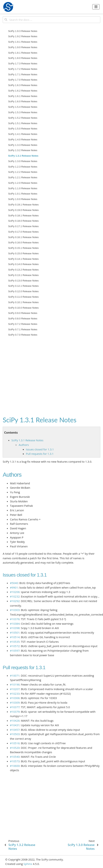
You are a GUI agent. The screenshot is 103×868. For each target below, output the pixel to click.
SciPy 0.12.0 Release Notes (23, 291)
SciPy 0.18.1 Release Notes (23, 216)
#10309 (15, 702)
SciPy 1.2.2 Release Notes (23, 172)
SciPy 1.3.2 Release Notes (23, 150)
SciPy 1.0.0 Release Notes (23, 199)
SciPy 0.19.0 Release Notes (23, 210)
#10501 (15, 632)
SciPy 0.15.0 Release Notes (23, 253)
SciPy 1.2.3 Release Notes (23, 167)
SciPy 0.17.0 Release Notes (23, 232)
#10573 (15, 761)
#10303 (15, 610)
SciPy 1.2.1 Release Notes (23, 177)
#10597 (15, 651)
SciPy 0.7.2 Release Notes (23, 324)
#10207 (15, 689)
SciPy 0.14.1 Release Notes (23, 259)
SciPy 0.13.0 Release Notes (23, 281)
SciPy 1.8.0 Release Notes (23, 58)
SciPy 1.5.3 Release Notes (23, 112)
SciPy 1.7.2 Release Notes (23, 69)
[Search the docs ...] (51, 20)
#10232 (15, 596)
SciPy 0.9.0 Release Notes (23, 313)
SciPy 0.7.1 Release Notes (23, 329)
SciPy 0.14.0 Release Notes (23, 264)
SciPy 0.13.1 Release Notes (23, 275)
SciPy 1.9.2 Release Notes (23, 36)
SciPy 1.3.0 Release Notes (23, 161)
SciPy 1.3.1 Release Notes (23, 156)
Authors (24, 445)
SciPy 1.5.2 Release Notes (23, 118)
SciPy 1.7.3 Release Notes (23, 64)
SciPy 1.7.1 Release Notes (23, 74)
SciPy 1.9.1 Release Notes (23, 42)
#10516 (15, 743)
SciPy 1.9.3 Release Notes (23, 31)
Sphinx (28, 864)
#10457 (15, 730)
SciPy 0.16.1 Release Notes (23, 237)
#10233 (15, 694)
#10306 (15, 698)
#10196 (15, 684)
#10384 (15, 624)
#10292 (15, 601)
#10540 (15, 757)
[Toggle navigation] (96, 7)
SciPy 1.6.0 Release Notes (23, 101)
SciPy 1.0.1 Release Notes (23, 194)
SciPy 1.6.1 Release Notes (23, 96)
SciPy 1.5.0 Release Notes (23, 129)
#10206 (15, 592)
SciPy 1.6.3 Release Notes (23, 85)
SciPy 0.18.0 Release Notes (23, 221)
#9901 (14, 587)
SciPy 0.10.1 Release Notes (23, 302)
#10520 (15, 748)
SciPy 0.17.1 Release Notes (23, 226)
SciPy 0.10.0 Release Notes (23, 308)
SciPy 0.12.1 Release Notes (23, 286)
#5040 (14, 583)
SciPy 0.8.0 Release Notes (23, 319)
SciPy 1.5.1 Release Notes (23, 123)
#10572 (15, 646)
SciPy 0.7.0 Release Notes (23, 335)
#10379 (15, 712)
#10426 (15, 721)
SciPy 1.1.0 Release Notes (23, 188)
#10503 (15, 734)
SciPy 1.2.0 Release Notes (23, 183)
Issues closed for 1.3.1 (40, 449)
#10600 (15, 766)
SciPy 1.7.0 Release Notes (23, 80)
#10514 (15, 637)
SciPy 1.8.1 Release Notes (23, 53)
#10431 (15, 725)
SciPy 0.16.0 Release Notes (23, 243)
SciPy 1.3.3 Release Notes (23, 145)
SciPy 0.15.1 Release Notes (23, 248)
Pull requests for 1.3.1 (40, 454)
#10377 (15, 707)
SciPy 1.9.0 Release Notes (23, 47)
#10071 (15, 676)
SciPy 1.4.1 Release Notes (23, 134)
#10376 (15, 619)
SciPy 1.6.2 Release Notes (23, 91)
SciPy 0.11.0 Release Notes (23, 297)
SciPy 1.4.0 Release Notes (23, 140)
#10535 (15, 642)
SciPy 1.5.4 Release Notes (23, 107)
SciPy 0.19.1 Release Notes (23, 205)
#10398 (15, 628)
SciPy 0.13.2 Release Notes (23, 270)
